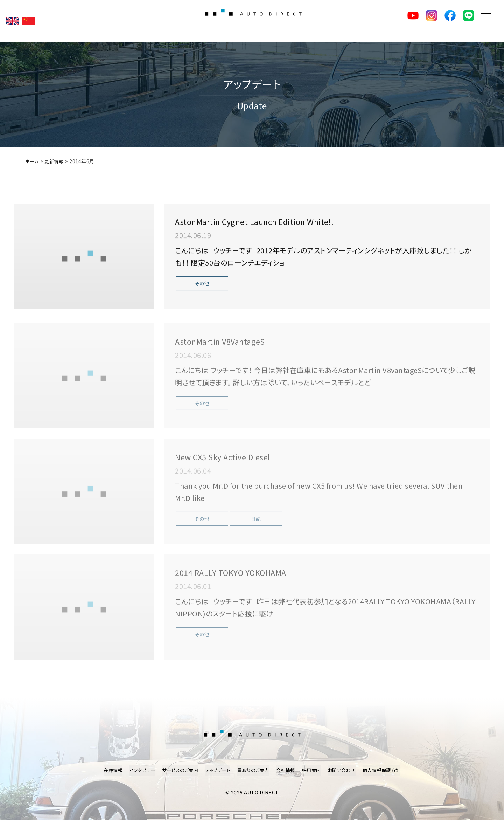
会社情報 (287, 770)
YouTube (385, 21)
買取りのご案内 (254, 770)
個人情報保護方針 (388, 770)
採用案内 (315, 770)
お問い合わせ (346, 770)
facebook (434, 21)
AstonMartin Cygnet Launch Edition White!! (276, 222)
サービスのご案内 (176, 770)
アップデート (216, 770)
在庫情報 (105, 770)
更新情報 (56, 163)
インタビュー (136, 770)
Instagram (409, 21)
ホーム (33, 163)
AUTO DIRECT (252, 21)
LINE (458, 21)
